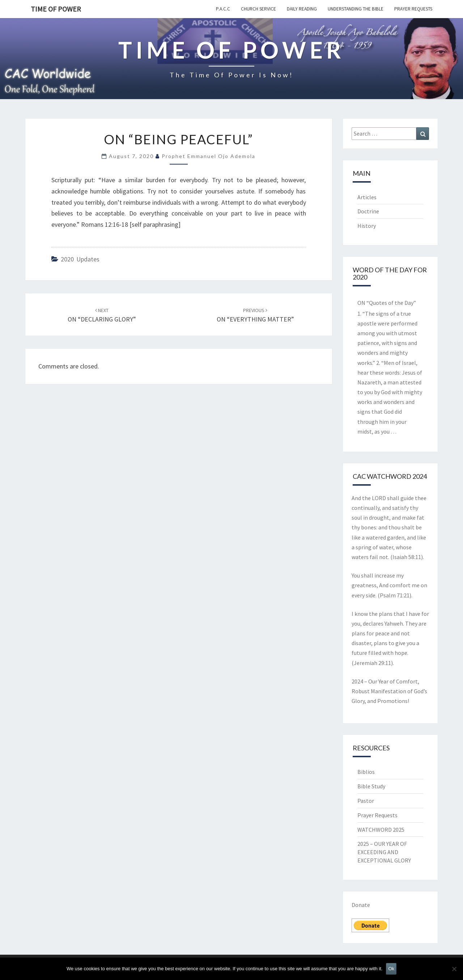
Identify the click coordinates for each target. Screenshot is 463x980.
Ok (391, 969)
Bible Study (371, 786)
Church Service (258, 9)
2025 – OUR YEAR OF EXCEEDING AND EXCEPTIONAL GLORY (384, 852)
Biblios (366, 772)
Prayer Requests (413, 9)
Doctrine (368, 211)
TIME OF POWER (56, 9)
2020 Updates (80, 259)
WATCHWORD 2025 (381, 830)
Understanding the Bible (356, 9)
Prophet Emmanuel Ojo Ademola (209, 156)
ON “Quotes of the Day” (387, 303)
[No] (454, 969)
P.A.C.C (223, 9)
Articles (367, 197)
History (367, 226)
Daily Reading (302, 9)
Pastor (366, 801)
